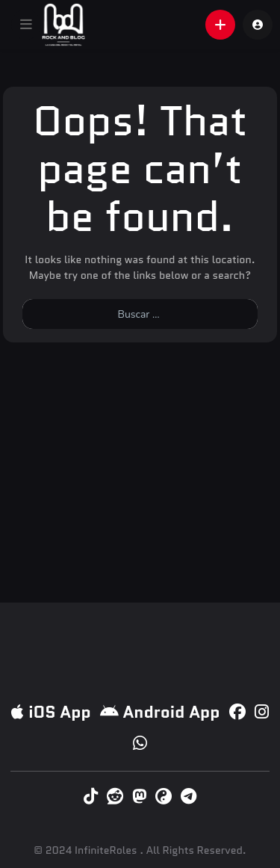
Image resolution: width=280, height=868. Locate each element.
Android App (160, 712)
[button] (26, 25)
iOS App (51, 712)
